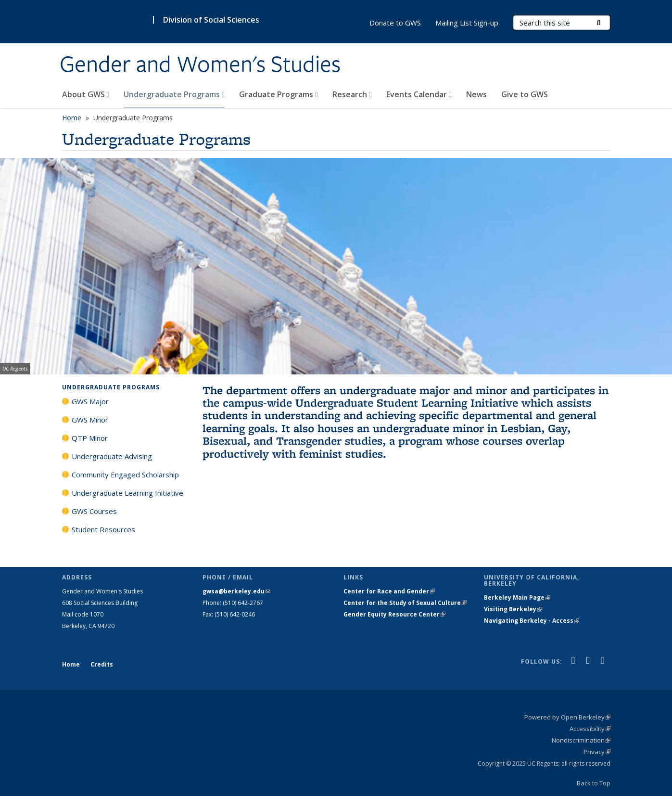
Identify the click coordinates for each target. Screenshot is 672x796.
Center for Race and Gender (389, 591)
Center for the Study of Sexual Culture (405, 603)
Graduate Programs (279, 94)
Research (352, 94)
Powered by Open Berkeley (567, 717)
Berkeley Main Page (517, 597)
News (476, 94)
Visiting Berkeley (513, 609)
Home (72, 118)
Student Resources (103, 529)
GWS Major (90, 401)
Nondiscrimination (581, 740)
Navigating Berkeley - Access (532, 621)
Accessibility (590, 729)
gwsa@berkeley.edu (236, 591)
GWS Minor (90, 420)
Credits (102, 664)
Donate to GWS (395, 23)
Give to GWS (525, 94)
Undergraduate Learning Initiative (127, 493)
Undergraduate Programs (174, 94)
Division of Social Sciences (211, 20)
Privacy (597, 752)
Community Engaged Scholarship (125, 475)
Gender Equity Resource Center (394, 614)
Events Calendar (419, 94)
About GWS (86, 94)
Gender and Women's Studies (200, 64)
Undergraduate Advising (112, 456)
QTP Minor (90, 438)
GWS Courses (94, 511)
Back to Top (594, 783)
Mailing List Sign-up (467, 23)
